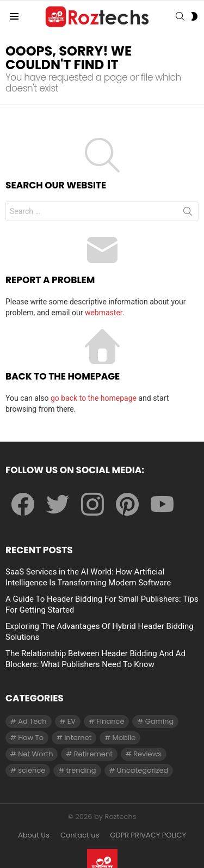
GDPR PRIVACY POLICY (148, 835)
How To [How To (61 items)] (31, 738)
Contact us (80, 835)
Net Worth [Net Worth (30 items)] (35, 754)
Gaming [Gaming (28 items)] (160, 721)
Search (188, 213)
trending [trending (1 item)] (81, 770)
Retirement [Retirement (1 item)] (93, 754)
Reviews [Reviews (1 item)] (147, 754)
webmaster (104, 313)
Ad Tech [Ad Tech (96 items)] (32, 721)
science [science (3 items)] (32, 770)
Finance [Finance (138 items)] (110, 721)
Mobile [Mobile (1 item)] (124, 738)
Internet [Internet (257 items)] (78, 738)
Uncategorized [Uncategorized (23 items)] (143, 770)
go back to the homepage (94, 398)
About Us (34, 835)
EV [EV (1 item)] (72, 721)
